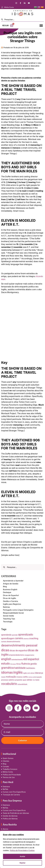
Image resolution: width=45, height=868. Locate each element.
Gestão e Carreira (10, 601)
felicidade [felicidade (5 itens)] (13, 664)
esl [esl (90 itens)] (25, 659)
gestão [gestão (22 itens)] (34, 664)
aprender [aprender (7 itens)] (15, 635)
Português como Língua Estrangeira (18, 610)
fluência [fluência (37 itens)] (26, 664)
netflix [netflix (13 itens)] (25, 677)
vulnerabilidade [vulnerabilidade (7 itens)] (22, 684)
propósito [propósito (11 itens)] (19, 680)
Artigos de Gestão (11, 584)
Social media (8, 616)
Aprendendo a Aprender (13, 581)
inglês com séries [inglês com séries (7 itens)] (29, 673)
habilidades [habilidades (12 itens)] (31, 668)
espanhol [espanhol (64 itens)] (33, 659)
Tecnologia (8, 622)
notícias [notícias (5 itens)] (31, 677)
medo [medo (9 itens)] (3, 677)
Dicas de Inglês (9, 598)
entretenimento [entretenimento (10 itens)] (17, 660)
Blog (5, 587)
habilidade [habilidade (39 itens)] (20, 668)
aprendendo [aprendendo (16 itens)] (6, 635)
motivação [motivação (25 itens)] (11, 677)
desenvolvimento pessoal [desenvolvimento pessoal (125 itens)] (19, 645)
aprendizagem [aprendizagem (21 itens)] (8, 638)
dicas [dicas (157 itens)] (5, 650)
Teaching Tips (9, 619)
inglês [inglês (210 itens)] (18, 672)
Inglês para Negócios (12, 604)
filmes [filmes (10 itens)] (19, 664)
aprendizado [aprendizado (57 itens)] (26, 635)
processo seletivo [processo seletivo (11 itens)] (8, 680)
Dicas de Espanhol (11, 595)
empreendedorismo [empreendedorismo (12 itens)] (17, 655)
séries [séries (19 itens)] (29, 680)
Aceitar (22, 856)
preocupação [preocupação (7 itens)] (37, 677)
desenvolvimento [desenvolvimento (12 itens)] (13, 642)
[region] (22, 849)
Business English (10, 589)
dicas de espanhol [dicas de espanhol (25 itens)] (19, 651)
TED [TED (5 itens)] (34, 680)
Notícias (6, 607)
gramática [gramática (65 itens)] (7, 668)
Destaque (7, 592)
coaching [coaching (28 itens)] (34, 638)
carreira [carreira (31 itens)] (19, 638)
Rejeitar (22, 863)
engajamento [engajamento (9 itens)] (29, 655)
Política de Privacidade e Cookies (22, 850)
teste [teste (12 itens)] (37, 680)
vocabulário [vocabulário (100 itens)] (9, 684)
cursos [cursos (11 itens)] (4, 642)
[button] (41, 25)
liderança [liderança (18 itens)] (39, 673)
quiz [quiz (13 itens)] (24, 680)
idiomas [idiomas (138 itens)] (7, 673)
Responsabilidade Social (13, 613)
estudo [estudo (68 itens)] (6, 664)
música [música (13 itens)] (19, 677)
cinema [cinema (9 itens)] (26, 639)
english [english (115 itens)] (6, 659)
